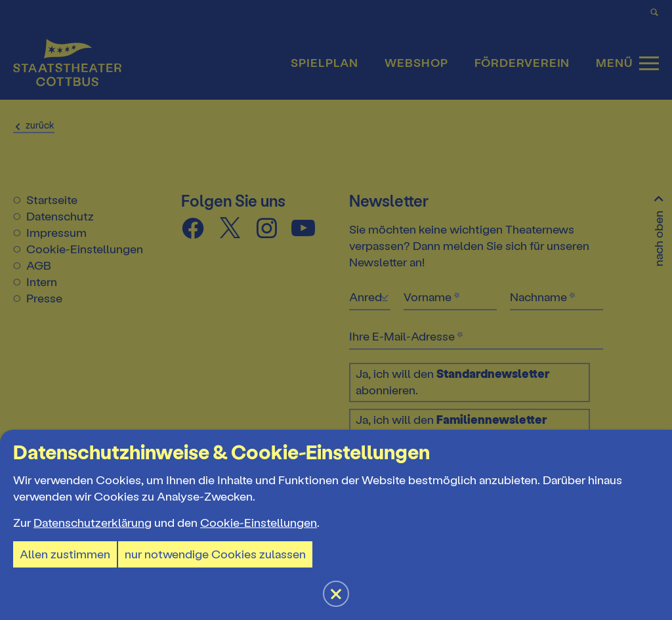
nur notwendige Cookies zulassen (215, 554)
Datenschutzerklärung (93, 523)
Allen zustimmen (65, 554)
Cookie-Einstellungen (259, 523)
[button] (336, 310)
